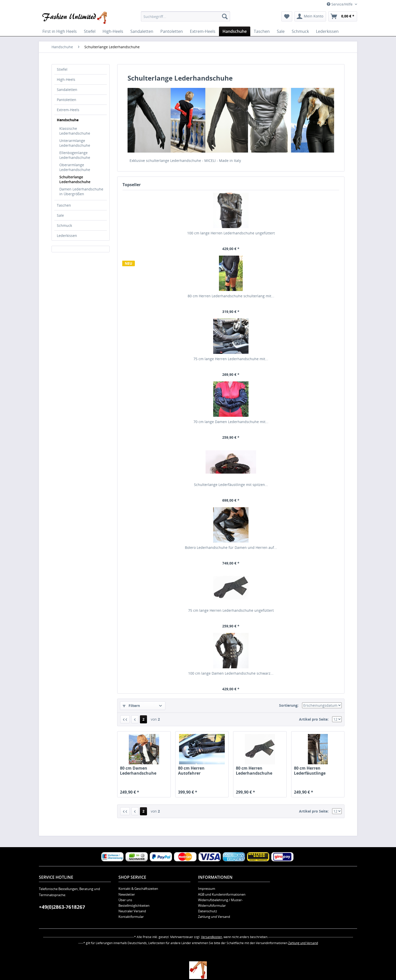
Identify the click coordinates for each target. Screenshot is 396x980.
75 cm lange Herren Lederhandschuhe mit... (231, 359)
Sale (60, 215)
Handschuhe (68, 120)
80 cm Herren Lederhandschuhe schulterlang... (254, 771)
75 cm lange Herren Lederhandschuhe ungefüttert (231, 610)
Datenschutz (207, 911)
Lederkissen (67, 236)
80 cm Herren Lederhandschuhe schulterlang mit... (231, 296)
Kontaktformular (131, 917)
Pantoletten (67, 100)
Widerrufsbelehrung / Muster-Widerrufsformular (220, 903)
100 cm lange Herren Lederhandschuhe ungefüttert (231, 233)
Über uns (125, 900)
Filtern (131, 706)
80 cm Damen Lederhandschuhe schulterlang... (138, 771)
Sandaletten (67, 90)
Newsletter (127, 894)
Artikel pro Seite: (314, 719)
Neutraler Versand (132, 911)
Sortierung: (289, 705)
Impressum (207, 889)
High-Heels (66, 79)
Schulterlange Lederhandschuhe (75, 179)
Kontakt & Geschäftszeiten (138, 889)
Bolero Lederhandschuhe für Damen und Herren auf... (231, 547)
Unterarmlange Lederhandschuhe (75, 143)
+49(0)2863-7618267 (62, 907)
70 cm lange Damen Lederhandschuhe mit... (231, 422)
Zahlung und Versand (214, 917)
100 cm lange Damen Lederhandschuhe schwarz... (231, 673)
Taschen (64, 205)
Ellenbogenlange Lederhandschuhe (75, 155)
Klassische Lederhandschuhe (75, 131)
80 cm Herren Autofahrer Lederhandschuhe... (198, 771)
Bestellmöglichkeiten (134, 905)
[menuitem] (185, 16)
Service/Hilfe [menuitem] (340, 4)
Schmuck (64, 225)
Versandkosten (212, 937)
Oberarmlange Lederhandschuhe (75, 167)
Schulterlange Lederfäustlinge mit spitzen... (231, 485)
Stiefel (62, 69)
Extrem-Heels (68, 110)
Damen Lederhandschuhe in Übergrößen (81, 191)
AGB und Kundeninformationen (222, 894)
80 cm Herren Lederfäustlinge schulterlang (310, 771)
